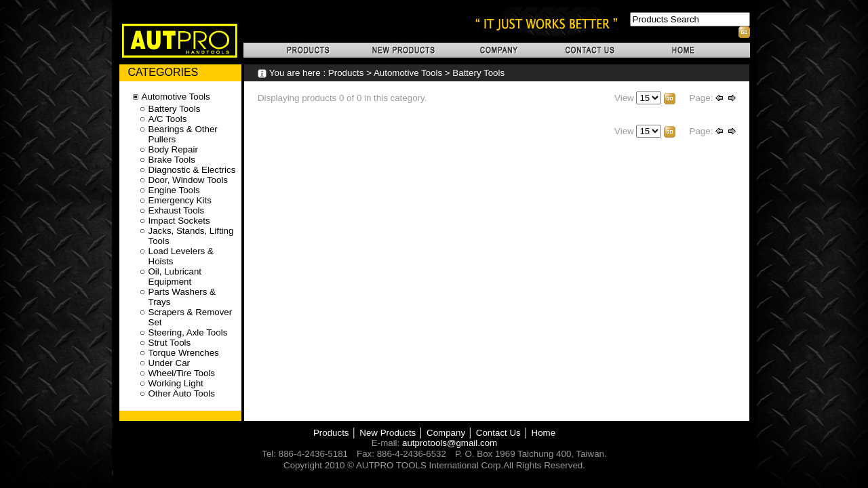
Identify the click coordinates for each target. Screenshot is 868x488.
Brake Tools (172, 160)
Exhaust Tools (177, 210)
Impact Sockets (179, 221)
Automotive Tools (408, 73)
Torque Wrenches (184, 353)
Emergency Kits (180, 200)
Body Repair (173, 149)
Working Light (176, 383)
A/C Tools (168, 119)
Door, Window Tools (189, 180)
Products (346, 73)
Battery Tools (478, 73)
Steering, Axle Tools (188, 332)
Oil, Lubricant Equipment (175, 277)
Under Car (169, 363)
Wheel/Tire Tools (182, 373)
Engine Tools (174, 190)
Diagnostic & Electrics (192, 170)
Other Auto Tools (182, 393)
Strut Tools (170, 343)
